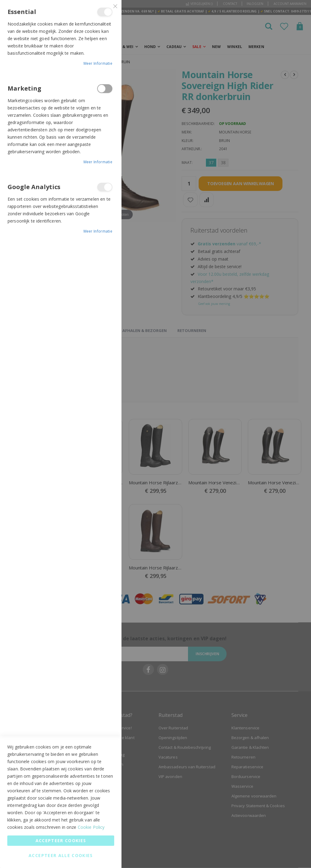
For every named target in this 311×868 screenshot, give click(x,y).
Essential (105, 12)
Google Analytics (105, 187)
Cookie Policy (91, 827)
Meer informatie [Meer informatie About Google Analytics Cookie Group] (98, 231)
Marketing (105, 89)
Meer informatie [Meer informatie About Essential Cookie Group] (98, 63)
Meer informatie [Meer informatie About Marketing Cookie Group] (98, 162)
